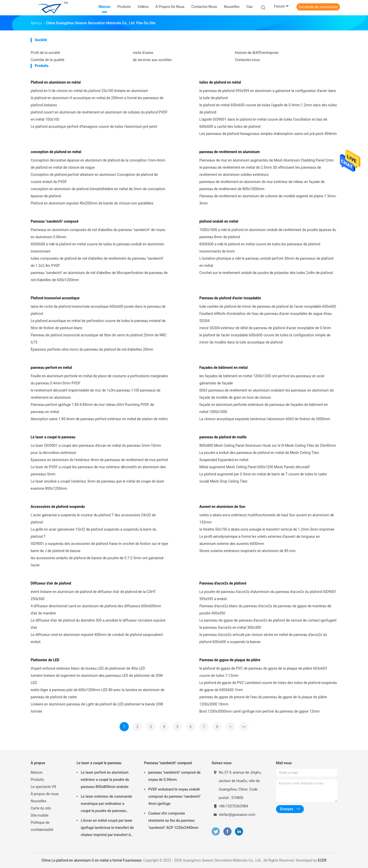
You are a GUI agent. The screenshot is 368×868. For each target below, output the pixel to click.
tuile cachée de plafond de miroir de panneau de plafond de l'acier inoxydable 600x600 (268, 306)
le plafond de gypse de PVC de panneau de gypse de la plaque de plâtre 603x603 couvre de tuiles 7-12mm (263, 672)
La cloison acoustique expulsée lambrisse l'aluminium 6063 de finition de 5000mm (265, 419)
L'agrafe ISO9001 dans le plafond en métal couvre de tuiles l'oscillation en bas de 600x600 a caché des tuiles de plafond (263, 123)
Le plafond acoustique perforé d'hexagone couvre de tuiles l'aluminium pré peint (94, 127)
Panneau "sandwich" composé (55, 221)
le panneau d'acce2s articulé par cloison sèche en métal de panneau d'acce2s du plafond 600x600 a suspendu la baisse (263, 638)
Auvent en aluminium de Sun (222, 507)
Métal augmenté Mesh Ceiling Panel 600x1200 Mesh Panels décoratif (255, 467)
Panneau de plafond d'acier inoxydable (230, 298)
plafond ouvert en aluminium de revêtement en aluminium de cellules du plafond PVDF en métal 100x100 (99, 116)
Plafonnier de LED (45, 660)
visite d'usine (143, 53)
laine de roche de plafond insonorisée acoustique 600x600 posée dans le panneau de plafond (98, 310)
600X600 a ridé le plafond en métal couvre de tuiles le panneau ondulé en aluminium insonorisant (97, 248)
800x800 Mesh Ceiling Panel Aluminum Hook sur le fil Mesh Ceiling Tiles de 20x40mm (268, 446)
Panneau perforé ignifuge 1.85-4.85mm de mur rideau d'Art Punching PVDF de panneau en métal (92, 408)
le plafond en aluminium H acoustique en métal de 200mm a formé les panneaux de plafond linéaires (97, 101)
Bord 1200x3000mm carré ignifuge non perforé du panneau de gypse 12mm (260, 711)
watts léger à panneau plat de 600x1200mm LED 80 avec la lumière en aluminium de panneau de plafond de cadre (97, 693)
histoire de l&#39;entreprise (257, 53)
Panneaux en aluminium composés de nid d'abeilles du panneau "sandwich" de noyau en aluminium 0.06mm (98, 233)
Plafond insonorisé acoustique (55, 298)
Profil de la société (45, 53)
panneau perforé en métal (51, 368)
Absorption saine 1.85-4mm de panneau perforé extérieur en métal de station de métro (99, 419)
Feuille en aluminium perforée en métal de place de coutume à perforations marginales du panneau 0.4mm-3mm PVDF (99, 380)
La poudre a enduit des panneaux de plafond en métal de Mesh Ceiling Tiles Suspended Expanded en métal (259, 456)
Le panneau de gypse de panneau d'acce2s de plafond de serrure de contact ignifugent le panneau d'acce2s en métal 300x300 (268, 624)
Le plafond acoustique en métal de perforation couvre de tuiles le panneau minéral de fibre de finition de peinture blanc (98, 324)
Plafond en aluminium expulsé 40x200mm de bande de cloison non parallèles (92, 203)
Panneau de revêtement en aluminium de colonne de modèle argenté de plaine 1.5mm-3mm (268, 200)
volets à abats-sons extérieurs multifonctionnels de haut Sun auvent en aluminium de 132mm (267, 519)
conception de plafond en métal (56, 152)
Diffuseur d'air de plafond (51, 583)
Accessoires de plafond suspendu (58, 507)
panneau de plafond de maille (223, 437)
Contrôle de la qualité (48, 60)
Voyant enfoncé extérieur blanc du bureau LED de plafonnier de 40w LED (88, 668)
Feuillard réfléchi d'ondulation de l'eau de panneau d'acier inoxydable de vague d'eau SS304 (266, 317)
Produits (37, 780)
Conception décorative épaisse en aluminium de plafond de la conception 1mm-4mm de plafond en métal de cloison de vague (98, 164)
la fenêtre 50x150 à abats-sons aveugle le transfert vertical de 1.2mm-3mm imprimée (267, 529)
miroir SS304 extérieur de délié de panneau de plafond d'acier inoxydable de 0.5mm (265, 328)
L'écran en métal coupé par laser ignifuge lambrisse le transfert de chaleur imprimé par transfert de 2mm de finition (107, 828)
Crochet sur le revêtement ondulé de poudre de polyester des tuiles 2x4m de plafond (266, 273)
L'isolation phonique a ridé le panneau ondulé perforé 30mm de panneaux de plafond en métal (266, 262)
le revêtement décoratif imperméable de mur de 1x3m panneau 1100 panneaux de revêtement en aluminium (96, 394)
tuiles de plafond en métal (220, 82)
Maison (37, 772)
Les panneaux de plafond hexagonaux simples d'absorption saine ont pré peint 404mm (268, 134)
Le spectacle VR (43, 787)
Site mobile (40, 815)
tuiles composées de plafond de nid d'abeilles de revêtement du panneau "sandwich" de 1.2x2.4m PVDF (97, 262)
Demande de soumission (318, 7)
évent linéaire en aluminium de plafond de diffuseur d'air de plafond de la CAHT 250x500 (93, 595)
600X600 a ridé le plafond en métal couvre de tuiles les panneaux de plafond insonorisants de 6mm (260, 248)
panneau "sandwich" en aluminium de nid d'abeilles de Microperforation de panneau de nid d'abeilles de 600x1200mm (99, 276)
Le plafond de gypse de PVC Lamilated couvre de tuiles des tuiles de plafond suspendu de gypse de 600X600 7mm (268, 686)
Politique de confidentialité (42, 826)
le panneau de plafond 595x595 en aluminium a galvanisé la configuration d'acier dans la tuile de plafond (268, 94)
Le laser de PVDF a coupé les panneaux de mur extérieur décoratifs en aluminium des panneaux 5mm (98, 471)
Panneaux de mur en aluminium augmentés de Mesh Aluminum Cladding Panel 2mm (267, 160)
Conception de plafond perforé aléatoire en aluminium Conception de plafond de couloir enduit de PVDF (94, 178)
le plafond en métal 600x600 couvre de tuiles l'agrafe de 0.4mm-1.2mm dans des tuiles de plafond (268, 109)
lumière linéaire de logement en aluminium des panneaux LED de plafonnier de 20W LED (97, 679)
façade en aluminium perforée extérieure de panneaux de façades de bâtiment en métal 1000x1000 (264, 408)
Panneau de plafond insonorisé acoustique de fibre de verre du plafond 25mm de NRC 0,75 (99, 339)
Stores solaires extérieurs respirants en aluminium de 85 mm (248, 551)
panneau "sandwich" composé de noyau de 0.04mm (174, 776)
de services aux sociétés (152, 60)
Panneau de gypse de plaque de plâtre (230, 660)
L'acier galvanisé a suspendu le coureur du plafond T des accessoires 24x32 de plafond (93, 519)
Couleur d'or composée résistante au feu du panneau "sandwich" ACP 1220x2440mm (173, 820)
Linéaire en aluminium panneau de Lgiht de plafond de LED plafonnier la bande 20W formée (97, 708)
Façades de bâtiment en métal (223, 368)
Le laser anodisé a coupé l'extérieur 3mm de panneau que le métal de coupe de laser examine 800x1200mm (97, 485)
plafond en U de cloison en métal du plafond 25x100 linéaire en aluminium (89, 91)
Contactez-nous (247, 60)
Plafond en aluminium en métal (56, 82)
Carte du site (41, 808)
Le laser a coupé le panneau (53, 437)
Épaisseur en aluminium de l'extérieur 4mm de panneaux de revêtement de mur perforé (99, 460)
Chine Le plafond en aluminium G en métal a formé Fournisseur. (93, 860)
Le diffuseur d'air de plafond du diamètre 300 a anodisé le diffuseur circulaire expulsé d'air (98, 624)
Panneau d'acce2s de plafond (223, 583)
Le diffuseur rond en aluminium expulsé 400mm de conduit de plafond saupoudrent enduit (97, 638)
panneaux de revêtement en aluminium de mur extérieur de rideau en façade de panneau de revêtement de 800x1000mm (262, 185)
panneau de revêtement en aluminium (230, 152)
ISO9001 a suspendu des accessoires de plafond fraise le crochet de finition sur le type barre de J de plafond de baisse (99, 547)
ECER (322, 860)
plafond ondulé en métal (219, 221)
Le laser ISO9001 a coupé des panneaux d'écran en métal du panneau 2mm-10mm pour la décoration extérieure (96, 449)
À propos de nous (45, 794)
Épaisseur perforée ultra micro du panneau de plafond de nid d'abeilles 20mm (92, 349)
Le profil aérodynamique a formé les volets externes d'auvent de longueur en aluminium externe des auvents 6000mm (260, 540)
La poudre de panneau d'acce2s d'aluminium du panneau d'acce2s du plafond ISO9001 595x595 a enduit (268, 595)
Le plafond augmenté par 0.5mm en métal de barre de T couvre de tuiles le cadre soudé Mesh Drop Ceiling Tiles (263, 478)
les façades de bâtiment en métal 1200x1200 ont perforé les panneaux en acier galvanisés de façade (262, 380)
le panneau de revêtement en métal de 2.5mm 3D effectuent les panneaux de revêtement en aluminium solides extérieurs (260, 171)
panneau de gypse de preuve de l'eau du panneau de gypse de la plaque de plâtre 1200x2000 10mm (263, 701)
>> (244, 727)
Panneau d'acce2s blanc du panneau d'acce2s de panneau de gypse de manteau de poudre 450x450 (265, 610)
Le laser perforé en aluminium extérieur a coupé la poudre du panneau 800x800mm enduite (105, 780)
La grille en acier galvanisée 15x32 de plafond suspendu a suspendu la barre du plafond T (94, 533)
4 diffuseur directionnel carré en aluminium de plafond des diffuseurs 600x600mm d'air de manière (96, 610)
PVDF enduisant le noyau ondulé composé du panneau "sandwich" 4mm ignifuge (174, 796)
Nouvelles (38, 801)
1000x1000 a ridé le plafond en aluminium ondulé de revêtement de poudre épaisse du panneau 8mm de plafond (268, 233)
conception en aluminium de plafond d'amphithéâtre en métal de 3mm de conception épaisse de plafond (98, 192)
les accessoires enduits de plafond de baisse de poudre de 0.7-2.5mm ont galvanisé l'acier (97, 562)
